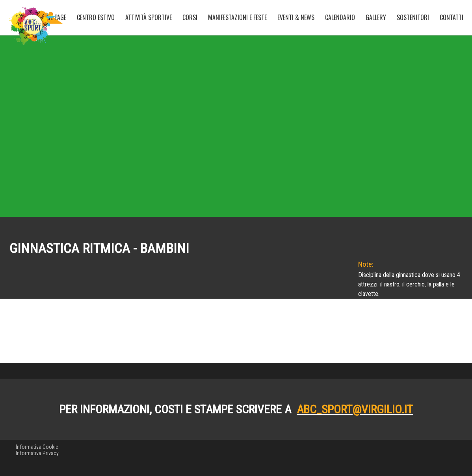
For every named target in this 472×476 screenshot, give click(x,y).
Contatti (452, 17)
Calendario (340, 17)
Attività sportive (149, 17)
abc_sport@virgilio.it (355, 445)
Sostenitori (413, 17)
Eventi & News (296, 17)
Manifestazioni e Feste (237, 17)
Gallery (376, 17)
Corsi (190, 17)
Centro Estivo (96, 17)
